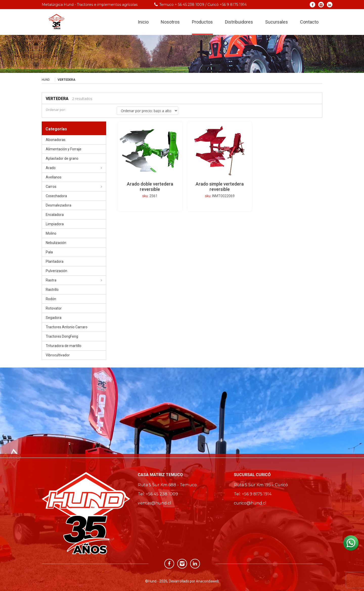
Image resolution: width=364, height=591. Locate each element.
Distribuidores (239, 22)
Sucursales (277, 22)
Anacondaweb (208, 581)
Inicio (143, 22)
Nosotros (170, 22)
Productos (202, 22)
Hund (46, 80)
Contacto (309, 22)
